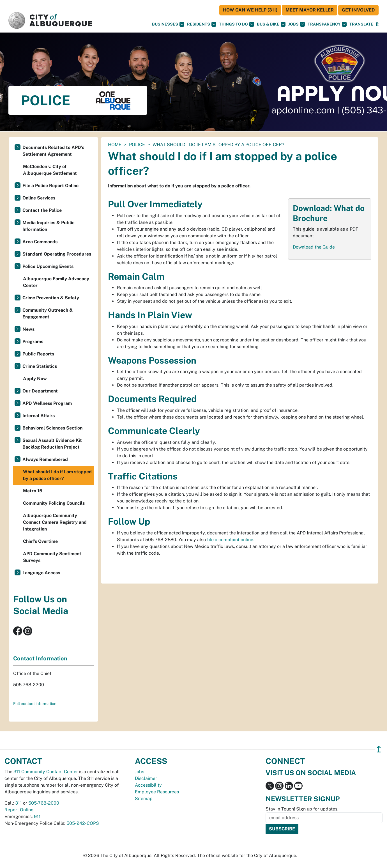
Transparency (327, 24)
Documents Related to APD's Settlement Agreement (53, 151)
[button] (361, 24)
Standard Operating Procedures (57, 254)
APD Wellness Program (47, 403)
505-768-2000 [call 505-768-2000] (44, 803)
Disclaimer (146, 778)
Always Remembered (45, 459)
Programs (33, 342)
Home (115, 145)
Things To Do (237, 24)
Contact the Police (42, 210)
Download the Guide (314, 247)
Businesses (168, 24)
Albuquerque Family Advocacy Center (56, 282)
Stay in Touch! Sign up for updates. (302, 809)
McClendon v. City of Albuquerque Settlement (50, 170)
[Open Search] (377, 24)
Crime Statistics (40, 366)
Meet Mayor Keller (310, 10)
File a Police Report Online (50, 186)
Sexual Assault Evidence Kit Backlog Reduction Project (52, 444)
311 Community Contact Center (46, 772)
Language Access (41, 573)
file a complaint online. (231, 540)
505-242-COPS (83, 823)
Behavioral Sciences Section (52, 428)
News (28, 329)
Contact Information (40, 658)
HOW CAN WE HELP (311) (250, 10)
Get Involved (358, 10)
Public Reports (38, 354)
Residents (202, 24)
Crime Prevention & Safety (51, 298)
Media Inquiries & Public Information (49, 226)
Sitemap (144, 799)
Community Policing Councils (54, 503)
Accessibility (148, 785)
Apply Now (35, 379)
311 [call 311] (19, 803)
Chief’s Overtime (40, 541)
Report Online (19, 810)
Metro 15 (33, 491)
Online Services (39, 198)
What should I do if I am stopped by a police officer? (57, 475)
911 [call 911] (37, 817)
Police (137, 145)
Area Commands (40, 242)
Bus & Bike (271, 24)
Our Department (40, 391)
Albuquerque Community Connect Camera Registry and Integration (55, 522)
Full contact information (35, 704)
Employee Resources (157, 792)
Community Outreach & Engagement (48, 314)
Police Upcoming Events (48, 266)
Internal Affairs (39, 416)
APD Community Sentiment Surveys (52, 557)
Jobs (297, 24)
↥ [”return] (379, 749)
